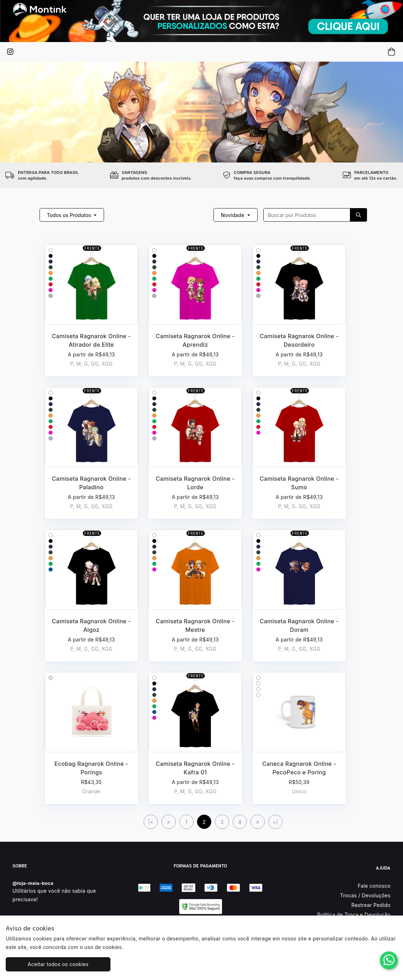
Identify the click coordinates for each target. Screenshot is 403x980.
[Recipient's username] (307, 215)
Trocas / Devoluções (365, 895)
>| (276, 822)
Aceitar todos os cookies (55, 964)
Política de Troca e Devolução (354, 915)
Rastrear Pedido (371, 905)
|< (151, 822)
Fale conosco (374, 886)
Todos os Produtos (70, 215)
